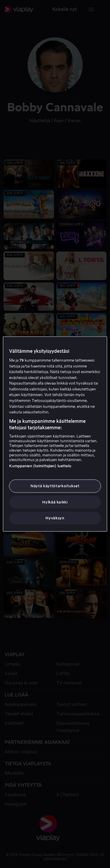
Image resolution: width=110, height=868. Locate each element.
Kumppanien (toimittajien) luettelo (40, 466)
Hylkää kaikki (55, 502)
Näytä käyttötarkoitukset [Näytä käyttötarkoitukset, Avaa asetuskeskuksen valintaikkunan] (55, 486)
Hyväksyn (55, 518)
